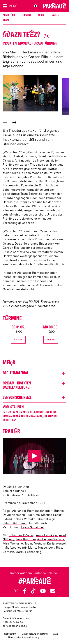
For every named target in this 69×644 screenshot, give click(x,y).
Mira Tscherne (13, 544)
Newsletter (53, 591)
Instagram (16, 591)
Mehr (41, 15)
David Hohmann (14, 515)
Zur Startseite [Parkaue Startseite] (55, 6)
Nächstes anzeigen (14, 122)
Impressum (9, 634)
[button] (30, 93)
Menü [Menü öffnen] (13, 6)
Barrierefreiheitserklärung (24, 637)
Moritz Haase (38, 548)
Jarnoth (8, 552)
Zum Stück (9, 15)
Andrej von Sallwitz (51, 539)
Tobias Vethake (25, 519)
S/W (36, 6)
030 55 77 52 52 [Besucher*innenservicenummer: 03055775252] (13, 622)
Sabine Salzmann (15, 523)
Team (6, 20)
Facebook (25, 591)
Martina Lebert (52, 515)
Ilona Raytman (26, 539)
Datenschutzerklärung (35, 634)
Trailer (55, 15)
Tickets (18, 340)
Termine (26, 15)
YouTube (43, 591)
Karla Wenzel (56, 544)
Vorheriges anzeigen (5, 122)
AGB (56, 634)
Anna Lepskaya (47, 535)
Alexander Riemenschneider (32, 511)
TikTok (33, 591)
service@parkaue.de (15, 626)
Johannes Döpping (22, 535)
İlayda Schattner (33, 527)
